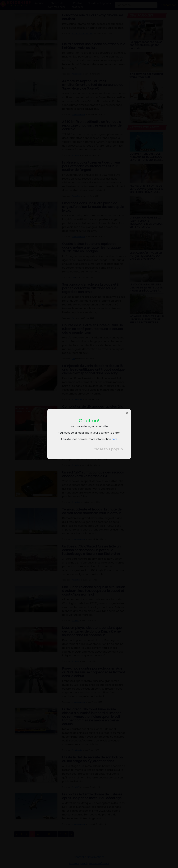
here (114, 439)
